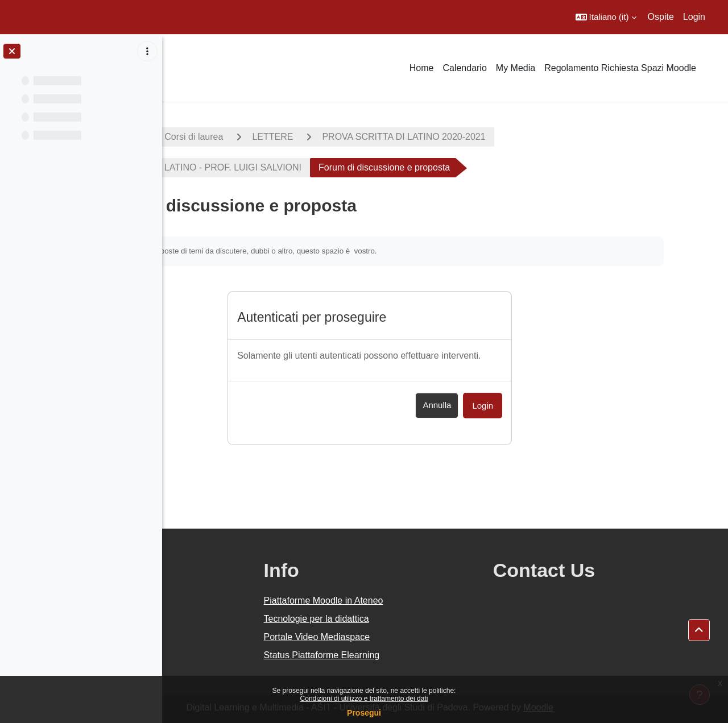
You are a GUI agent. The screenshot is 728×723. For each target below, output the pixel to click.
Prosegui (364, 713)
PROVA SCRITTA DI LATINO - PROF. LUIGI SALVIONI (307, 167)
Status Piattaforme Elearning (422, 655)
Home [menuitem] (422, 68)
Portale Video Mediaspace (417, 637)
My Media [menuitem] (516, 68)
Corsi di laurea (310, 137)
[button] (606, 17)
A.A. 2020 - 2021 (218, 137)
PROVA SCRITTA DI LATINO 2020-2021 (520, 137)
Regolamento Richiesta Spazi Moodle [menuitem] (620, 68)
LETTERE (389, 137)
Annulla (512, 405)
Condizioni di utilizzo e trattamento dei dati (364, 699)
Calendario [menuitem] (464, 68)
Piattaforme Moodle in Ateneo (424, 601)
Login (694, 17)
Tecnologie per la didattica (417, 619)
